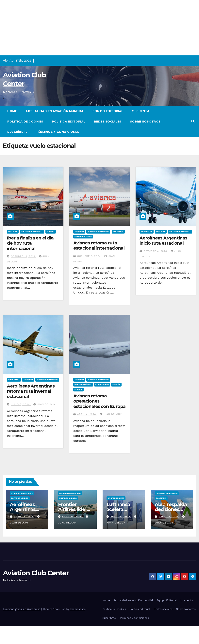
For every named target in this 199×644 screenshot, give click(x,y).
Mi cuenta (141, 111)
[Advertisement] (99, 28)
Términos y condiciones (58, 132)
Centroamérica (83, 385)
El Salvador (102, 385)
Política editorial (69, 122)
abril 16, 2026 (72, 517)
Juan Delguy (44, 404)
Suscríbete (17, 132)
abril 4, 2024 (87, 414)
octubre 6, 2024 (90, 256)
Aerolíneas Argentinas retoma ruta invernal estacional (31, 391)
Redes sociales (108, 122)
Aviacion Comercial (32, 232)
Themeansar (78, 609)
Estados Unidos (83, 237)
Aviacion (13, 232)
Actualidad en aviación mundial (55, 111)
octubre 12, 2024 (24, 256)
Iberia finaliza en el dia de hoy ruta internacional (30, 243)
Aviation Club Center (36, 573)
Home (12, 111)
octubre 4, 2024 (156, 251)
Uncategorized (116, 498)
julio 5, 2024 (21, 404)
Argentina (146, 232)
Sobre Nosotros (145, 122)
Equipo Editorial (108, 111)
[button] (193, 121)
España (116, 385)
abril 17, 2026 (24, 517)
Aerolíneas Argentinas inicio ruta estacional (163, 241)
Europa (51, 232)
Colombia (118, 232)
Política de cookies (25, 122)
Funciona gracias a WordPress (22, 609)
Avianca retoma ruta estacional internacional (99, 246)
